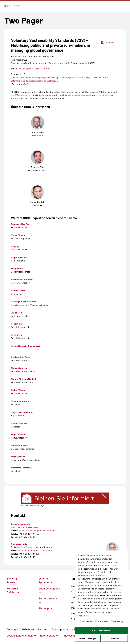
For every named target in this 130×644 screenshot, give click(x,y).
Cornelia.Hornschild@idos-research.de (36, 530)
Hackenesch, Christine (22, 279)
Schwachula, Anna (20, 401)
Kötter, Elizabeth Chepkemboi (25, 346)
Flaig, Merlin (17, 268)
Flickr (74, 619)
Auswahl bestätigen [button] (88, 638)
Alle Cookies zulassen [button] (101, 630)
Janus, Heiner (18, 313)
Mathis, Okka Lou (19, 368)
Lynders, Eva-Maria (20, 357)
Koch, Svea (16, 335)
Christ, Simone (18, 235)
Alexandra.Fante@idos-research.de (35, 550)
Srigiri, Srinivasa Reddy (22, 412)
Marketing (117, 621)
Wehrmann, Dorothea (21, 468)
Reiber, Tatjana (18, 390)
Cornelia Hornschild (21, 524)
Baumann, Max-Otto (21, 224)
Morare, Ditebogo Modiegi (23, 379)
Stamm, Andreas (19, 423)
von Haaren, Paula (20, 445)
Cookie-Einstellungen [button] (21, 635)
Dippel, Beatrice (19, 257)
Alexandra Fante (19, 544)
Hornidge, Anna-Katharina (24, 302)
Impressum (71, 635)
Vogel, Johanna (18, 434)
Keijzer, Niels (17, 324)
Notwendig (86, 621)
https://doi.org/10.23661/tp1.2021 (33, 69)
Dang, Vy (15, 246)
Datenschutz (49, 635)
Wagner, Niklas (18, 456)
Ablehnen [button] (115, 638)
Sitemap (45, 608)
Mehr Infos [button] (84, 616)
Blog (74, 613)
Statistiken (102, 621)
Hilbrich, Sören (18, 290)
